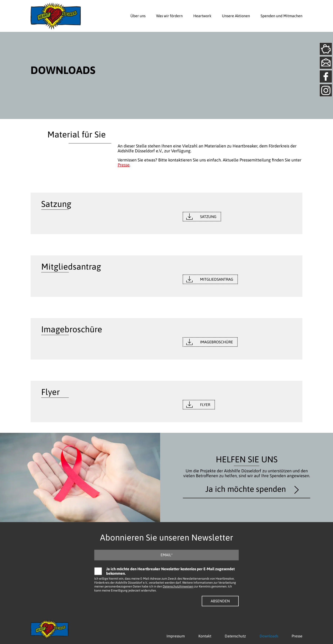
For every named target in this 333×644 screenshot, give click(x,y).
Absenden (220, 601)
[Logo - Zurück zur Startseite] (56, 16)
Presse (124, 165)
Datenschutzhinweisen (178, 587)
